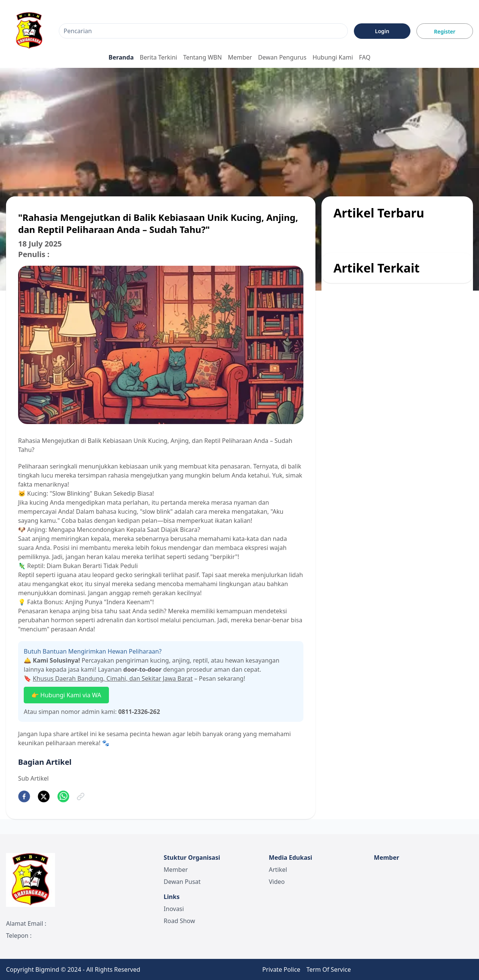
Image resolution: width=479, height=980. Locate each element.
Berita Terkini (158, 57)
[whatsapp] (63, 796)
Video (277, 882)
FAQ (365, 57)
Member (240, 57)
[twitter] (44, 796)
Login (382, 31)
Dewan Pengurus (282, 57)
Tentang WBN (203, 57)
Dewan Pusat (182, 882)
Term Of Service (329, 969)
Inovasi (174, 909)
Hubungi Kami (333, 57)
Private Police (281, 969)
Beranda (121, 57)
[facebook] (24, 796)
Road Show (179, 921)
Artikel (278, 870)
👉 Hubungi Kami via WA (66, 695)
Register (445, 31)
